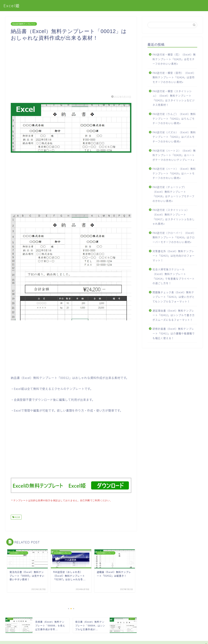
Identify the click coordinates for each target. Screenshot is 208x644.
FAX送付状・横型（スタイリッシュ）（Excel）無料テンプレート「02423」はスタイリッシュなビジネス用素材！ (174, 98)
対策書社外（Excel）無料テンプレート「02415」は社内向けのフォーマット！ (174, 256)
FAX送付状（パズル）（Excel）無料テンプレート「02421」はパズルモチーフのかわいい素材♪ (174, 137)
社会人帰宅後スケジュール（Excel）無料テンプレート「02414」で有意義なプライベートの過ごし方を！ (174, 276)
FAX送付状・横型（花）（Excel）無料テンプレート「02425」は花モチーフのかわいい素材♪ (174, 59)
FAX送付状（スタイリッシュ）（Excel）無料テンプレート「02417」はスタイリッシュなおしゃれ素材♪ (174, 217)
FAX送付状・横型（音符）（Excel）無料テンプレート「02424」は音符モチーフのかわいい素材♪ (174, 77)
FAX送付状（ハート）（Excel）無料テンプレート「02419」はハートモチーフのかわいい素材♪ (174, 173)
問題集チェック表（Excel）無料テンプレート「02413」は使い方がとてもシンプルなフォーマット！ (174, 297)
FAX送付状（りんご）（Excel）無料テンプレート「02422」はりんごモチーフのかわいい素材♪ (174, 118)
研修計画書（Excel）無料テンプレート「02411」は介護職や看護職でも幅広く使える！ (174, 333)
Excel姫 (12, 6)
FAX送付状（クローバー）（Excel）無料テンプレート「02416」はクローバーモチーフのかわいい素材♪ (174, 237)
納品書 (17, 517)
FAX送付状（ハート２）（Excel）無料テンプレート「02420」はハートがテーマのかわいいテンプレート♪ (174, 155)
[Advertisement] (71, 66)
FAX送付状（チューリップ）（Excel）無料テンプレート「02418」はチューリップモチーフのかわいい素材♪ (174, 194)
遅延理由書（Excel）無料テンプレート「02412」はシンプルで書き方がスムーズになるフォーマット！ (174, 315)
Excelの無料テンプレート (24, 24)
